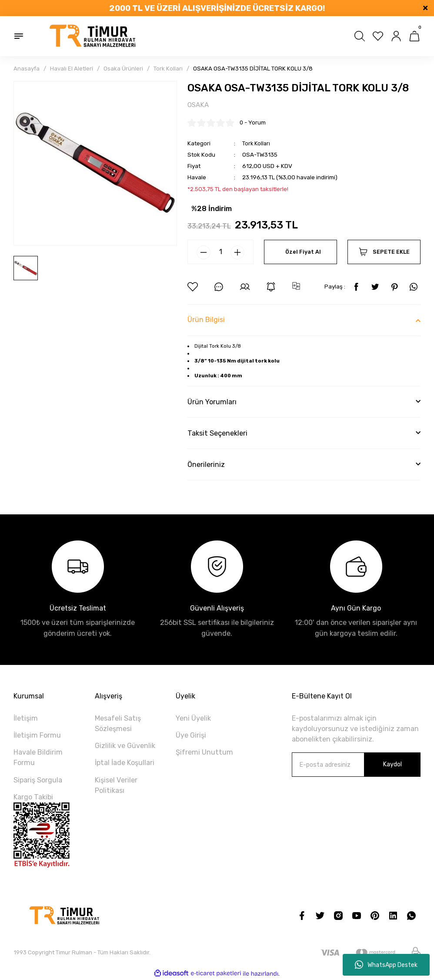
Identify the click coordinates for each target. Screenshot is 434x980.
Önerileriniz (206, 465)
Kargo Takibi (33, 797)
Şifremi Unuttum (204, 753)
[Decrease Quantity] (204, 253)
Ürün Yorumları (212, 402)
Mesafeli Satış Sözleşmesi (118, 724)
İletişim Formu (37, 736)
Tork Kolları (257, 143)
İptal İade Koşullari (125, 763)
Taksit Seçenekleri (217, 434)
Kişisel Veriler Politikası (116, 785)
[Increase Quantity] (237, 253)
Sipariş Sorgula (38, 780)
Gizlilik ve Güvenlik (125, 746)
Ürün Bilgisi (206, 320)
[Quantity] (220, 252)
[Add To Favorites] (193, 287)
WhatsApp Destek (386, 965)
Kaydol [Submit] (392, 765)
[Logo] (93, 36)
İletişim (26, 719)
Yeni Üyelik (193, 719)
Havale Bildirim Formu (38, 758)
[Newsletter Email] (356, 765)
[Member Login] (396, 36)
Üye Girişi (191, 736)
